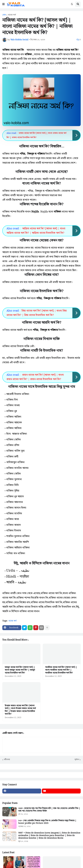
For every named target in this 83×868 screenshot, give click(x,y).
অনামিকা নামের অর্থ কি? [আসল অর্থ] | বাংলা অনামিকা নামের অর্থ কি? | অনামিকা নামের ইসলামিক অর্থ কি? (61, 670)
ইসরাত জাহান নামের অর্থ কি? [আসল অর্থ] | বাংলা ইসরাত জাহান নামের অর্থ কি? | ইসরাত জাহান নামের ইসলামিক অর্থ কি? (20, 709)
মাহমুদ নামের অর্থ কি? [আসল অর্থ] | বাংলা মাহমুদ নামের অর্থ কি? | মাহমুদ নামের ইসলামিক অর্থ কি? (20, 670)
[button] (3, 4)
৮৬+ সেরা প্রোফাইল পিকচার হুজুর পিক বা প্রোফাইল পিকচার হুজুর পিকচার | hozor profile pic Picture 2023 (47, 821)
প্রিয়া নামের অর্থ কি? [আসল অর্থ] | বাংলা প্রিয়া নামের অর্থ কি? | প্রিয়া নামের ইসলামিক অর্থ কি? (37, 313)
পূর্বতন (77, 759)
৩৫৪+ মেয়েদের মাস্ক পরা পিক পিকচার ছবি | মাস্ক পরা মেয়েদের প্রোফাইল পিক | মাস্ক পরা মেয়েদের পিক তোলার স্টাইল (49, 809)
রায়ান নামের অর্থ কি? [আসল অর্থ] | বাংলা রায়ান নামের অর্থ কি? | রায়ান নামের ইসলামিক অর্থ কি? (35, 377)
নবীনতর (7, 759)
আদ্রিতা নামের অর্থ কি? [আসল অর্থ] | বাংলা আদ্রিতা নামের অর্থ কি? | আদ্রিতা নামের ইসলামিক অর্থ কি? (36, 231)
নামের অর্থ (12, 15)
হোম (4, 15)
